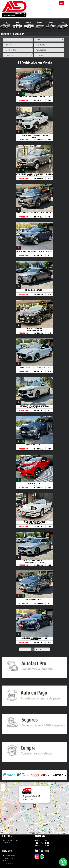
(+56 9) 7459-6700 (42, 840)
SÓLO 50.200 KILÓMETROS (35, 524)
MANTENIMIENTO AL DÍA (34, 176)
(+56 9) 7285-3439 (42, 843)
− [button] (3, 789)
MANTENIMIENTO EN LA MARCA (35, 563)
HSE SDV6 (34, 137)
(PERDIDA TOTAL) (35, 640)
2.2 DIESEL (35, 485)
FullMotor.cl (65, 833)
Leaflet (59, 833)
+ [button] (3, 786)
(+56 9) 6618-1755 (42, 846)
